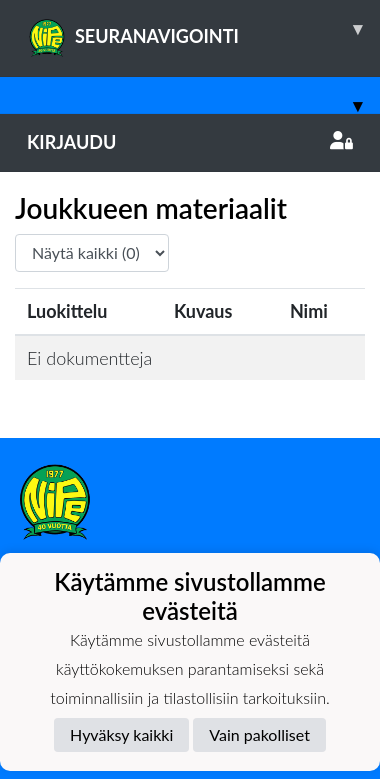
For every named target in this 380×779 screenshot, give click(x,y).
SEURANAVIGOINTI (203, 29)
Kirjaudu (190, 142)
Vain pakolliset (259, 734)
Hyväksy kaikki (121, 734)
